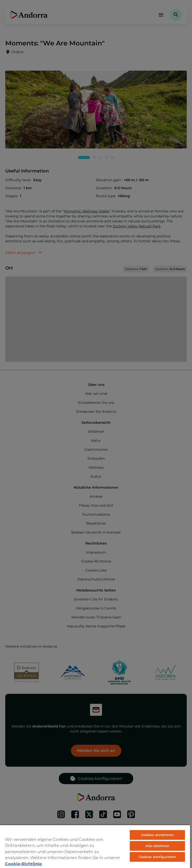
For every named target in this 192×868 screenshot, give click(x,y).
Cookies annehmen (157, 835)
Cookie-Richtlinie (23, 864)
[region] (95, 846)
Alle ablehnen (157, 846)
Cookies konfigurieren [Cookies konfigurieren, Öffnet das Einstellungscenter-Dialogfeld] (157, 857)
